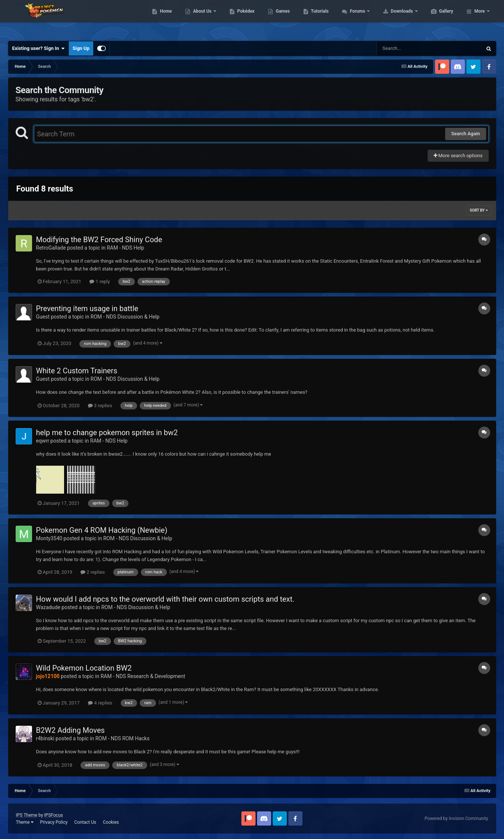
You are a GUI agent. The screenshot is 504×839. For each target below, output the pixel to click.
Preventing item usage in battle (87, 308)
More (479, 19)
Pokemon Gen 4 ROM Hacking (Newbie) (102, 530)
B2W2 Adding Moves (71, 730)
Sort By (479, 210)
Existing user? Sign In (39, 48)
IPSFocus (54, 815)
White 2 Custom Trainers (77, 371)
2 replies (93, 572)
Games (318, 19)
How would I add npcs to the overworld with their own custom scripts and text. (165, 599)
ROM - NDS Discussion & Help (125, 317)
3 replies (100, 406)
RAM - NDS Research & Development (143, 676)
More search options (458, 156)
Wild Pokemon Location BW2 (84, 668)
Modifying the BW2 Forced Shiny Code (99, 240)
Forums (393, 19)
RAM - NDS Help (126, 248)
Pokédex (281, 19)
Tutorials (355, 19)
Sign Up (81, 48)
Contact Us (85, 822)
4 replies (100, 703)
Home (201, 19)
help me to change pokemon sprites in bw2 (107, 433)
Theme (25, 822)
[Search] (411, 48)
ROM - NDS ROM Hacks (122, 738)
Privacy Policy (54, 822)
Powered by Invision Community (457, 819)
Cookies (111, 822)
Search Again (465, 134)
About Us (238, 19)
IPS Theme (27, 815)
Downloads (438, 19)
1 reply (100, 281)
